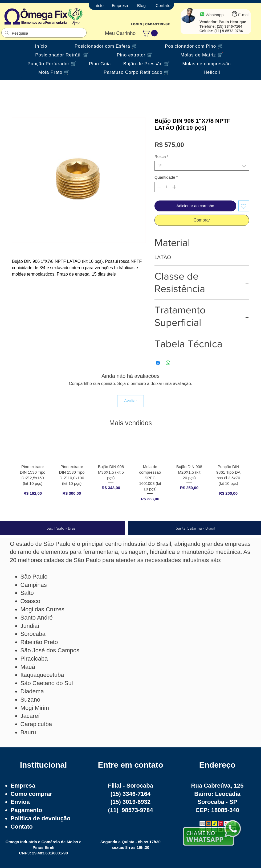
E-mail (244, 15)
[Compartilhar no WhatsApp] (168, 363)
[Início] (99, 6)
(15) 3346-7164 (230, 26)
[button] (150, 33)
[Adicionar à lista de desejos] (244, 206)
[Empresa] (120, 6)
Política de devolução (41, 818)
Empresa (23, 786)
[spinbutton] (167, 187)
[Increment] (175, 187)
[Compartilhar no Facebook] (158, 363)
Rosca (161, 156)
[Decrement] (159, 187)
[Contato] (163, 6)
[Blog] (141, 6)
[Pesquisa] (43, 33)
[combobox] (202, 166)
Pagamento (26, 810)
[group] (130, 477)
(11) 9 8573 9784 (229, 31)
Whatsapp (215, 15)
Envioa (20, 802)
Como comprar (31, 794)
